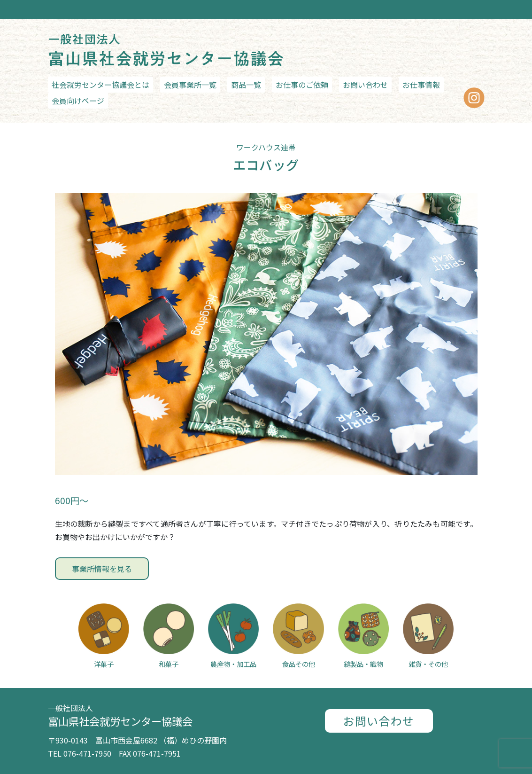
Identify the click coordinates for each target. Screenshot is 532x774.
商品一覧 (246, 85)
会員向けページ (78, 101)
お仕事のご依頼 (302, 85)
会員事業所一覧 (190, 85)
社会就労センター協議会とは (100, 85)
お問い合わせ (365, 85)
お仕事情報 (421, 85)
